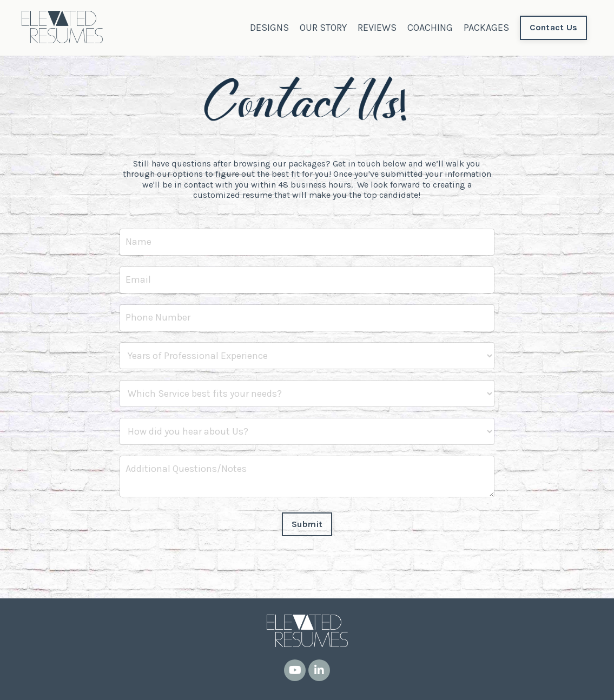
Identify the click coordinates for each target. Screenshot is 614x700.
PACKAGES (486, 28)
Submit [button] (307, 524)
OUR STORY (323, 28)
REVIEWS (377, 28)
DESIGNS (269, 28)
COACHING (430, 28)
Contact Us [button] (554, 27)
